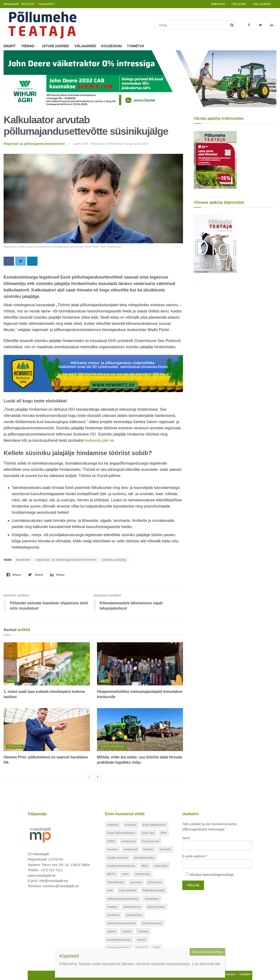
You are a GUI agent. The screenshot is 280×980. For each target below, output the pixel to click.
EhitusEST (28, 4)
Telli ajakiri (239, 4)
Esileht (10, 46)
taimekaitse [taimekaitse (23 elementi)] (134, 915)
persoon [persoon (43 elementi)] (136, 882)
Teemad (28, 46)
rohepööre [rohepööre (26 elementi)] (152, 899)
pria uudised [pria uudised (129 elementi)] (128, 890)
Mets (105, 681)
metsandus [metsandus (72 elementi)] (143, 874)
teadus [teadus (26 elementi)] (127, 931)
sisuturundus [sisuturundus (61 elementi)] (156, 907)
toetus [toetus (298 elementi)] (142, 940)
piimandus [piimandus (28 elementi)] (155, 882)
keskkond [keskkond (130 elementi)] (130, 849)
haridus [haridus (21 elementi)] (112, 849)
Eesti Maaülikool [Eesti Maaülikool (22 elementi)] (154, 825)
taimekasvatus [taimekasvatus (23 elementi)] (152, 923)
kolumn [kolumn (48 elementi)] (148, 849)
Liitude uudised (56, 46)
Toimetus (135, 46)
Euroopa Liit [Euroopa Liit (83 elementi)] (151, 841)
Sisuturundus (113, 747)
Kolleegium (111, 46)
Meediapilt (11, 4)
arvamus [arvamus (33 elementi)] (131, 825)
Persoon (15, 747)
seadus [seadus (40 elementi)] (112, 907)
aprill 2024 (81, 144)
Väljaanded (85, 46)
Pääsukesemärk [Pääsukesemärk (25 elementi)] (154, 890)
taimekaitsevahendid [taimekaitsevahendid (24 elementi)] (121, 923)
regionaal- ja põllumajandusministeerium (66, 560)
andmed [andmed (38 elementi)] (113, 825)
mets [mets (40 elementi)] (125, 874)
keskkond (23, 560)
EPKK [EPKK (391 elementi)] (111, 841)
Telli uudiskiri (262, 4)
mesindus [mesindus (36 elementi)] (161, 866)
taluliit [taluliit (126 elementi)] (112, 931)
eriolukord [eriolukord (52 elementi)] (129, 841)
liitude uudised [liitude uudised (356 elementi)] (117, 858)
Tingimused (227, 974)
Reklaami (218, 4)
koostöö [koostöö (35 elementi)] (165, 849)
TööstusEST (46, 4)
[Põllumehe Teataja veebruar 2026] (215, 244)
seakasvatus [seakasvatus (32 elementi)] (132, 907)
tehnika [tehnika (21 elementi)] (143, 931)
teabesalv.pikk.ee (99, 440)
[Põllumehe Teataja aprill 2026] (215, 160)
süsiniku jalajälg (114, 560)
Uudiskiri (245, 974)
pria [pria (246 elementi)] (110, 890)
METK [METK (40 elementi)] (111, 874)
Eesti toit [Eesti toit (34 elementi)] (148, 833)
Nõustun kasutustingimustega (212, 875)
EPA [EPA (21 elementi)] (164, 833)
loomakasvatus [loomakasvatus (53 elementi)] (145, 858)
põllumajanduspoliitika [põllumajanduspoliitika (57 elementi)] (123, 899)
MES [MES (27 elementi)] (145, 866)
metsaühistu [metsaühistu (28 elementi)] (116, 882)
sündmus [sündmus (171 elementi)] (113, 915)
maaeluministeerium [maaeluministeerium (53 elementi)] (121, 866)
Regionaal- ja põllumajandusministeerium (34, 144)
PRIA (11, 681)
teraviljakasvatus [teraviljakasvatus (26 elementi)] (119, 940)
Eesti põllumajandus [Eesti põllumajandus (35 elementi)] (121, 833)
